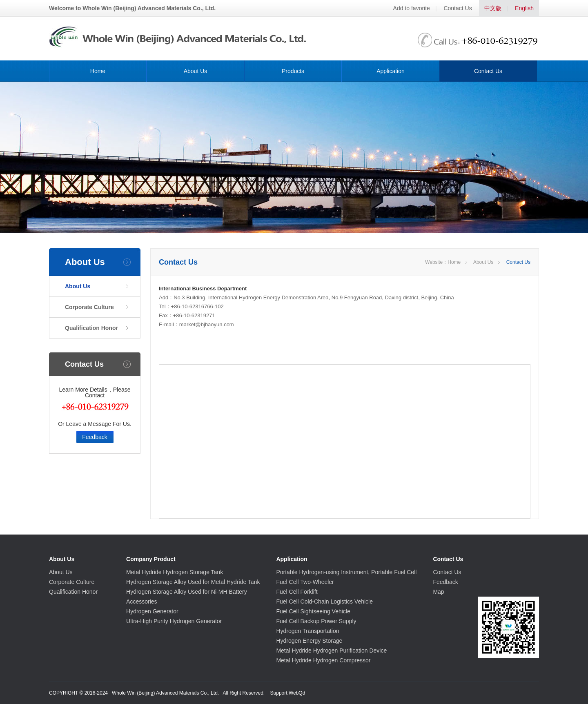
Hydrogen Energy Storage (309, 641)
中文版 (493, 8)
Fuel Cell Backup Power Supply (316, 621)
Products (293, 71)
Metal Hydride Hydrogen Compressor (323, 660)
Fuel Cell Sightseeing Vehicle (313, 611)
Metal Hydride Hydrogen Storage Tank (175, 572)
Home (98, 71)
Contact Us (458, 8)
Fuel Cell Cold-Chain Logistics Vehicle (324, 602)
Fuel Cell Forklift (297, 592)
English (524, 8)
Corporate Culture (89, 307)
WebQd (297, 693)
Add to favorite (412, 8)
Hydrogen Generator (152, 611)
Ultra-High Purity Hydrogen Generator (174, 621)
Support (279, 693)
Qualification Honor (91, 328)
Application (391, 71)
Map (438, 592)
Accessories (141, 602)
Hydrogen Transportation (307, 631)
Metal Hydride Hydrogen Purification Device (331, 651)
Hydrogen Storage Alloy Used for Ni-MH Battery (187, 592)
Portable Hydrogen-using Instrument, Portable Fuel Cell (346, 572)
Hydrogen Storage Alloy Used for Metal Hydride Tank (193, 582)
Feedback (95, 437)
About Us (196, 71)
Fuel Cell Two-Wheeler (305, 582)
